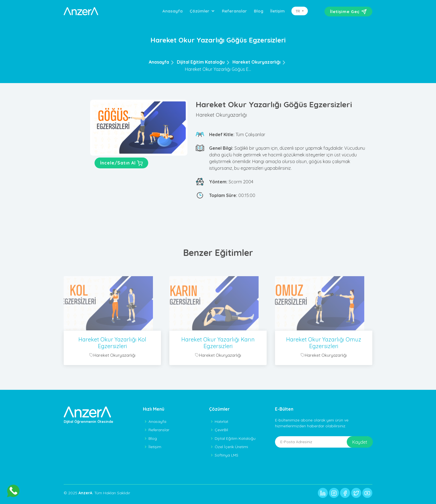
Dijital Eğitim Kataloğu (201, 62)
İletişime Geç (348, 12)
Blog (259, 11)
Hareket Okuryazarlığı (257, 62)
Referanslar (234, 11)
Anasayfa (173, 11)
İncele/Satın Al (121, 163)
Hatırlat (221, 421)
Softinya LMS (226, 455)
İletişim (278, 11)
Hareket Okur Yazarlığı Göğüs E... (218, 69)
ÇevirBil (221, 430)
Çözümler (200, 11)
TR (298, 11)
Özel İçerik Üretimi (231, 447)
